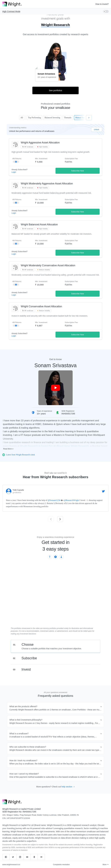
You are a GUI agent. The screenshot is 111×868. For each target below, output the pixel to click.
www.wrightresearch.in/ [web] (11, 865)
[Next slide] (60, 519)
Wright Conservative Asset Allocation (41, 306)
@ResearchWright (71, 500)
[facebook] (6, 857)
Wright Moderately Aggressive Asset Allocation (47, 184)
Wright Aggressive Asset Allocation (40, 143)
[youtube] (27, 857)
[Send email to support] (41, 857)
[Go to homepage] (12, 4)
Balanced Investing (52, 118)
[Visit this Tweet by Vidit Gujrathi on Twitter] (103, 491)
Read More (8, 449)
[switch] (106, 11)
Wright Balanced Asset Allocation (39, 224)
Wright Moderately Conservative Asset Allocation (48, 265)
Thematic (68, 118)
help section (68, 787)
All (22, 118)
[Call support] (34, 857)
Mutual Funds (83, 118)
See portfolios (55, 90)
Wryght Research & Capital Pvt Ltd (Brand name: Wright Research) (54, 446)
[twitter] (13, 857)
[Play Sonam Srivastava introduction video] (56, 388)
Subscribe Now (78, 171)
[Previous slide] (51, 519)
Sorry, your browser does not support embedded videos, (55, 598)
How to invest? (102, 4)
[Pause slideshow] (55, 557)
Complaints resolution (61, 865)
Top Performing (34, 118)
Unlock (97, 130)
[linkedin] (20, 857)
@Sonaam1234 (54, 500)
